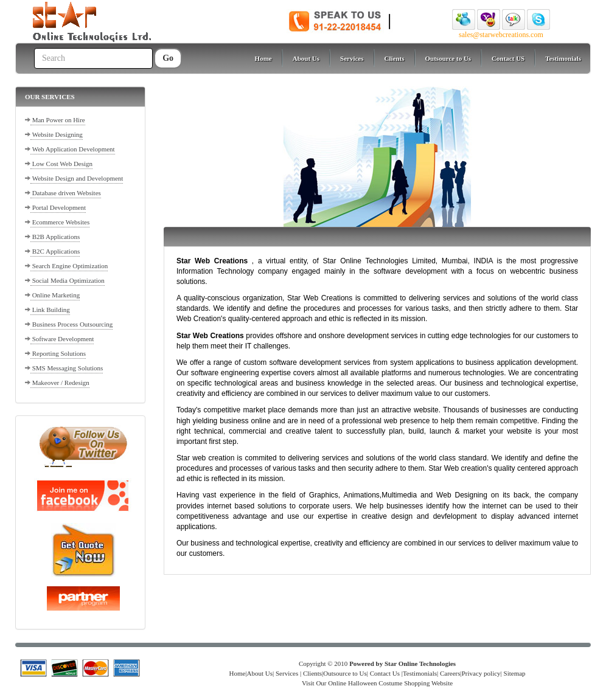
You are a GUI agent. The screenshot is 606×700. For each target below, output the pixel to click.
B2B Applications (55, 237)
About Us (306, 58)
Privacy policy (481, 673)
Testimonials (563, 58)
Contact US (508, 58)
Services (352, 58)
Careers (450, 673)
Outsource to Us (448, 58)
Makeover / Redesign (60, 383)
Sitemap (514, 673)
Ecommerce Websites (60, 222)
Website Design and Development (77, 178)
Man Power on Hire (58, 120)
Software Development (62, 339)
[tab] (80, 97)
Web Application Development (73, 149)
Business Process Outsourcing (71, 324)
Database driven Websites (66, 193)
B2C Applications (55, 251)
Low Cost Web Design (61, 164)
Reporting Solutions (58, 353)
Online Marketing (55, 295)
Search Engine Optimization (69, 266)
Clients (395, 58)
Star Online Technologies (420, 664)
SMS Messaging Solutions (67, 368)
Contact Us (385, 673)
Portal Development (58, 207)
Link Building (50, 310)
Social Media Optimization (68, 280)
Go (168, 58)
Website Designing (57, 134)
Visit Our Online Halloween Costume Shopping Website (377, 683)
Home (263, 58)
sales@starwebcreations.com (501, 35)
